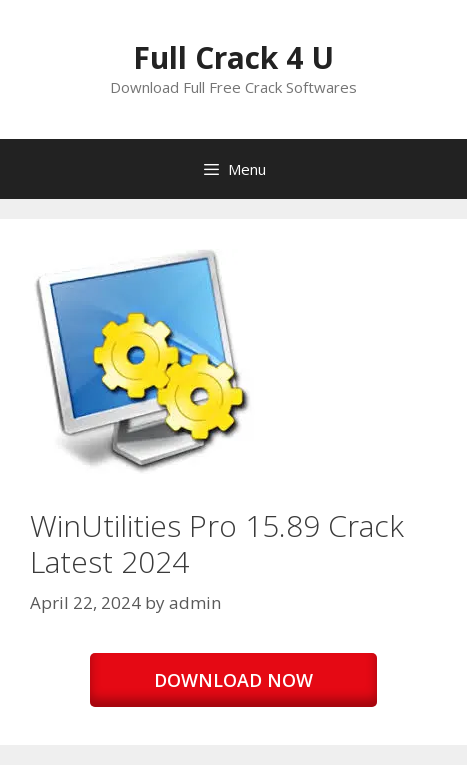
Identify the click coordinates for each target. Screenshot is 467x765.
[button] (142, 361)
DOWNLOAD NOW (233, 680)
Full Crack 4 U (233, 57)
